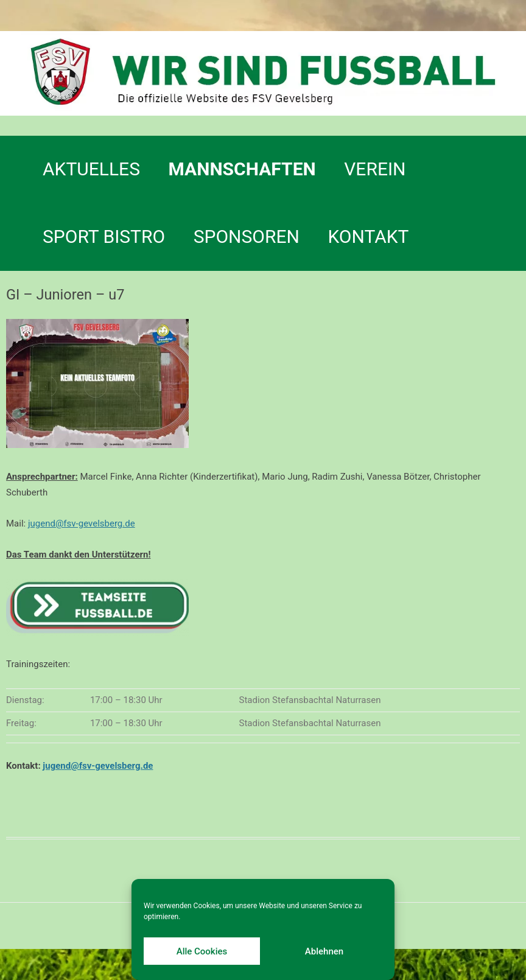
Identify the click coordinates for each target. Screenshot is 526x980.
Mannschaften (242, 169)
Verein (375, 169)
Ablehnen (324, 951)
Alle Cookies (202, 951)
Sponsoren (247, 236)
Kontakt (368, 236)
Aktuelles (91, 169)
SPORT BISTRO (104, 236)
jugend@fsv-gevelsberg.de (82, 523)
